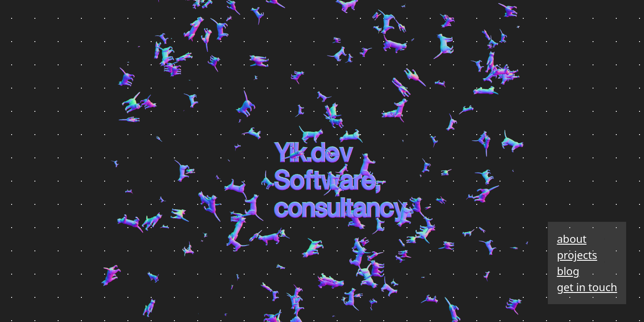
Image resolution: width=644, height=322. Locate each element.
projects (577, 255)
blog (568, 271)
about (572, 239)
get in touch (587, 287)
